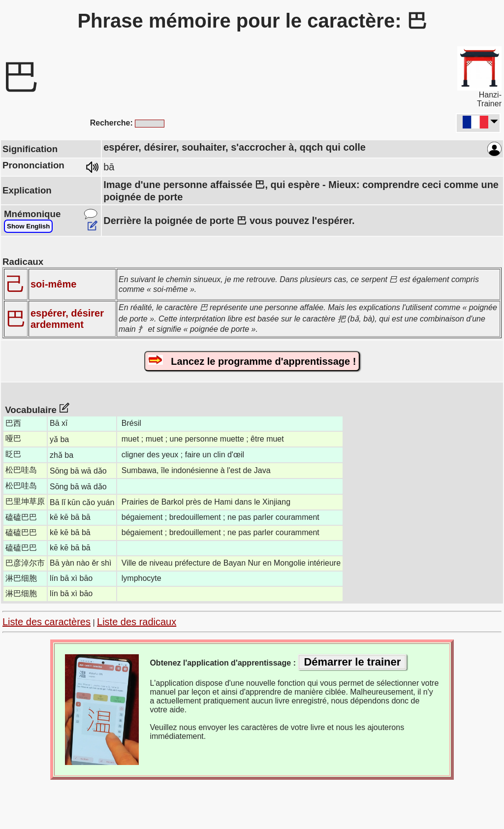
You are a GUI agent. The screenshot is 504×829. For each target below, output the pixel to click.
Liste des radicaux (137, 622)
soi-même (53, 284)
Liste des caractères (47, 622)
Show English (28, 226)
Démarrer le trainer (352, 662)
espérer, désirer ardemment (67, 319)
